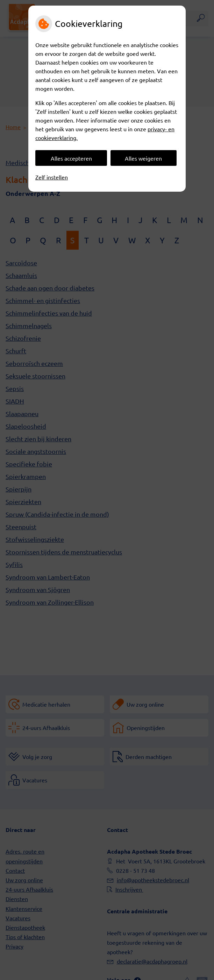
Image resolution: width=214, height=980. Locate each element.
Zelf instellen (52, 177)
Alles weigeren (143, 158)
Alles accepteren (71, 158)
